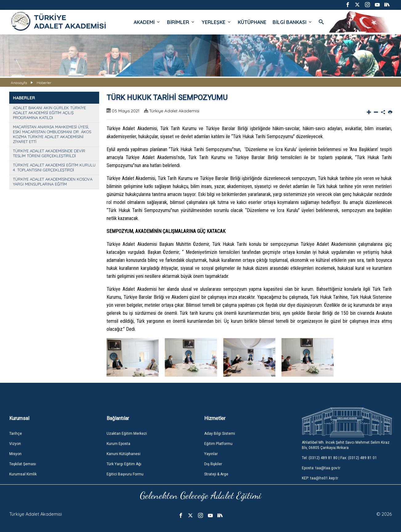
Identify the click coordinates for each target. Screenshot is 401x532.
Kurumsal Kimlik (23, 474)
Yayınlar (211, 454)
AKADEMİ (147, 22)
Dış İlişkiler (213, 464)
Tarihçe (16, 434)
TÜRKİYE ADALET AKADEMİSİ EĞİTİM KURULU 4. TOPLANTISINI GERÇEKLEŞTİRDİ (54, 167)
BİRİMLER (181, 22)
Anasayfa (19, 83)
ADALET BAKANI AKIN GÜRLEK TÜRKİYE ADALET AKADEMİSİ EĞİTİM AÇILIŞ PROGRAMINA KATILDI (49, 113)
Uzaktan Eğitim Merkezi (127, 434)
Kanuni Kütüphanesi (124, 454)
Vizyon (15, 444)
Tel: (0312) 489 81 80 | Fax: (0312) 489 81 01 (339, 458)
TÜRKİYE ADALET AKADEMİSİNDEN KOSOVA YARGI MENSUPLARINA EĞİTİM (53, 182)
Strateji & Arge (216, 474)
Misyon (15, 454)
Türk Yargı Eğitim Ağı (124, 464)
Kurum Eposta (118, 444)
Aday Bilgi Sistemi (220, 434)
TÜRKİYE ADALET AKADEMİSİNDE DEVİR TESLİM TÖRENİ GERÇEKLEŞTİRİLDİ (49, 153)
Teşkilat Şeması (23, 464)
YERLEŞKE (217, 22)
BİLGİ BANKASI (293, 22)
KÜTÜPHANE (252, 22)
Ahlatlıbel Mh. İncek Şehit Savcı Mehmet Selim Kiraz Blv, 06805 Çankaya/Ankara (346, 445)
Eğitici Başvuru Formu (125, 474)
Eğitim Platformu (218, 444)
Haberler (44, 83)
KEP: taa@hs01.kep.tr (320, 478)
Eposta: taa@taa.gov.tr (321, 468)
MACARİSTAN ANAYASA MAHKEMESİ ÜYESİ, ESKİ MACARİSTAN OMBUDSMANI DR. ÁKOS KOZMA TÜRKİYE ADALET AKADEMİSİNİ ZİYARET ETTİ (52, 134)
